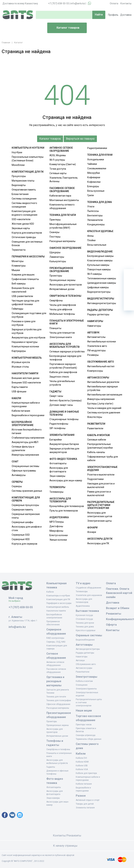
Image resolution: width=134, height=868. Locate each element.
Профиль (113, 15)
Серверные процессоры (25, 505)
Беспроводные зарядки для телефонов (65, 358)
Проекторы (56, 276)
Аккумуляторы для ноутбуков (29, 338)
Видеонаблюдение (100, 252)
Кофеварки (94, 177)
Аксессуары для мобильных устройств (65, 345)
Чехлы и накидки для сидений (104, 408)
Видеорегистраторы (99, 292)
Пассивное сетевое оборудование (62, 190)
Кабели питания (21, 411)
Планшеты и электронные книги (67, 322)
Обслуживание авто (101, 362)
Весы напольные (97, 245)
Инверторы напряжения (25, 455)
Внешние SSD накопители (26, 383)
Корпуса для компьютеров (27, 233)
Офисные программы (24, 471)
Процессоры (19, 176)
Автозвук (93, 333)
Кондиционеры (96, 224)
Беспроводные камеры (100, 256)
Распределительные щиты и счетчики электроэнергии (101, 505)
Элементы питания (62, 435)
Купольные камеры (98, 265)
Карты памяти (20, 387)
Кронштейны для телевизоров (67, 506)
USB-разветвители (22, 296)
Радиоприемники (97, 148)
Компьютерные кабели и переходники (26, 405)
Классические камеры (100, 260)
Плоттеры (55, 237)
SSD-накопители (21, 219)
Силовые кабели (97, 440)
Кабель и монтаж (99, 435)
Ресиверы (93, 355)
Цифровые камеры (98, 287)
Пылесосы (93, 211)
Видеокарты (19, 185)
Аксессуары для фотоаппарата (59, 470)
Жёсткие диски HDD (23, 224)
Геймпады (17, 309)
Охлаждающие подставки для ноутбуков (29, 315)
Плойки (91, 240)
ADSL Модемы (58, 155)
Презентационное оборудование (61, 270)
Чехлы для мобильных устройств (62, 383)
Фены (90, 236)
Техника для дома (100, 202)
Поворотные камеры (99, 269)
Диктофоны (56, 526)
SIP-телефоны (57, 428)
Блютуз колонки (59, 535)
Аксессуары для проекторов (66, 285)
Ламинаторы (57, 257)
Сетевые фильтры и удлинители (23, 448)
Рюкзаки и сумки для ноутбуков (24, 323)
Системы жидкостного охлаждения (24, 205)
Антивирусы (19, 475)
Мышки (16, 270)
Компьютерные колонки (25, 347)
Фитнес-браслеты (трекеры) (66, 400)
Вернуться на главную (80, 139)
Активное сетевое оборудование (61, 149)
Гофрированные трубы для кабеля (103, 458)
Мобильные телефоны (62, 314)
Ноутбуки (17, 152)
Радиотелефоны (59, 424)
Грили (91, 195)
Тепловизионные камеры (102, 278)
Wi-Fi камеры (94, 274)
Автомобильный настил (101, 366)
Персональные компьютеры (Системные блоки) (28, 159)
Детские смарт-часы (61, 405)
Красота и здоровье (100, 231)
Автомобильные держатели (103, 382)
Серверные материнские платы (26, 516)
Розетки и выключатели (101, 475)
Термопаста (19, 250)
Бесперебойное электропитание (23, 424)
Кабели (16, 398)
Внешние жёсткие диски (26, 378)
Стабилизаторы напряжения (28, 438)
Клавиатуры (19, 266)
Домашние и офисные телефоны (64, 413)
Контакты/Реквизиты (67, 836)
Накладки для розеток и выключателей (101, 485)
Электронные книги (61, 337)
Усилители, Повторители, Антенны (64, 180)
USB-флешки (19, 392)
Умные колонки (58, 540)
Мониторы (18, 261)
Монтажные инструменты (64, 200)
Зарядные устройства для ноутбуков (27, 331)
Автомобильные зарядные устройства (103, 388)
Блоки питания (20, 194)
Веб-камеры (19, 284)
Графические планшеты (25, 279)
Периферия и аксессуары (28, 257)
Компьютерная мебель (27, 358)
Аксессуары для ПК (100, 539)
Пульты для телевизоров (64, 511)
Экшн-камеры (57, 476)
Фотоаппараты (58, 463)
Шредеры (55, 252)
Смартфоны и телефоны (65, 296)
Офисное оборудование (65, 248)
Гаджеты (55, 392)
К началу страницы (67, 846)
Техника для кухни (100, 155)
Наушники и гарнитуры (25, 342)
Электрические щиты (99, 521)
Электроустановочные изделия (102, 469)
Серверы (17, 482)
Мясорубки (94, 173)
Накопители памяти (25, 373)
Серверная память (22, 510)
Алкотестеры (95, 417)
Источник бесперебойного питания (27, 431)
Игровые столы (20, 367)
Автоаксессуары (98, 378)
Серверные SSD (21, 535)
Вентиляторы (95, 215)
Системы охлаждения (24, 199)
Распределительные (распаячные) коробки (100, 446)
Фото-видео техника (63, 459)
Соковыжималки (97, 168)
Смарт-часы (56, 396)
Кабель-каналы (96, 452)
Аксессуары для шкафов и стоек (27, 528)
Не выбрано (16, 601)
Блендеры (93, 186)
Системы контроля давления (104, 413)
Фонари (92, 528)
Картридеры (19, 351)
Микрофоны (56, 531)
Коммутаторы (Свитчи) (63, 164)
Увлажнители (95, 220)
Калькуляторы (58, 261)
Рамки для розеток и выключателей (99, 493)
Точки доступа (58, 169)
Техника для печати (63, 215)
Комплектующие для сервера (26, 499)
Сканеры (54, 232)
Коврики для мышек (23, 275)
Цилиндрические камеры (102, 283)
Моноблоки (18, 165)
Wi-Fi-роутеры (57, 160)
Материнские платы (23, 181)
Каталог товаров (65, 28)
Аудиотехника (59, 517)
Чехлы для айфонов (61, 309)
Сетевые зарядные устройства (67, 352)
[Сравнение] (129, 295)
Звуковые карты (21, 228)
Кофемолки (94, 182)
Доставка (126, 15)
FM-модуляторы (96, 350)
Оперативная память (24, 190)
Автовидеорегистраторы (102, 303)
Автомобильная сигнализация (105, 395)
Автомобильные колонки (102, 342)
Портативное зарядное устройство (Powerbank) (63, 366)
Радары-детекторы (100, 310)
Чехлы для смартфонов (63, 305)
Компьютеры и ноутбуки (28, 148)
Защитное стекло (59, 377)
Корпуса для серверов (24, 544)
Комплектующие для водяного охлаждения (24, 213)
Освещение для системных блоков (27, 244)
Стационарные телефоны (64, 419)
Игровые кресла (21, 362)
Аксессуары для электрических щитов (100, 515)
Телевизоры (57, 487)
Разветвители (96, 424)
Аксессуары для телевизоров (60, 500)
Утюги (91, 207)
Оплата (114, 3)
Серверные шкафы (22, 522)
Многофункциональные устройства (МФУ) (63, 226)
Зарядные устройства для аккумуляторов (64, 450)
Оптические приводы (24, 237)
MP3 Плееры (57, 522)
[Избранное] (129, 285)
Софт (15, 461)
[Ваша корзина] (129, 274)
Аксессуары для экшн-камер (66, 480)
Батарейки (56, 440)
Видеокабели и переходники (28, 415)
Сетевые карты (58, 173)
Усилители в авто (97, 346)
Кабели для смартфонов (63, 372)
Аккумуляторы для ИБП (25, 442)
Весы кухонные (96, 191)
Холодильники (96, 159)
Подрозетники (95, 479)
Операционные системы (25, 466)
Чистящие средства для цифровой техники (25, 302)
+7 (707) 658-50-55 (59, 3)
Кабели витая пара (60, 196)
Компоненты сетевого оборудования (62, 206)
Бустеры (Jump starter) (100, 404)
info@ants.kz (78, 3)
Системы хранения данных (27, 491)
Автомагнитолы (96, 337)
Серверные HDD (21, 539)
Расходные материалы (62, 241)
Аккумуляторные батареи (64, 444)
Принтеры (55, 220)
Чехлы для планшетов (62, 333)
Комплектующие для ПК (28, 172)
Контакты (126, 3)
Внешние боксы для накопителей (23, 290)
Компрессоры (95, 371)
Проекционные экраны (62, 280)
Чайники (92, 164)
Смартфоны (56, 300)
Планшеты (55, 328)
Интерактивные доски (62, 289)
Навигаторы (95, 321)
